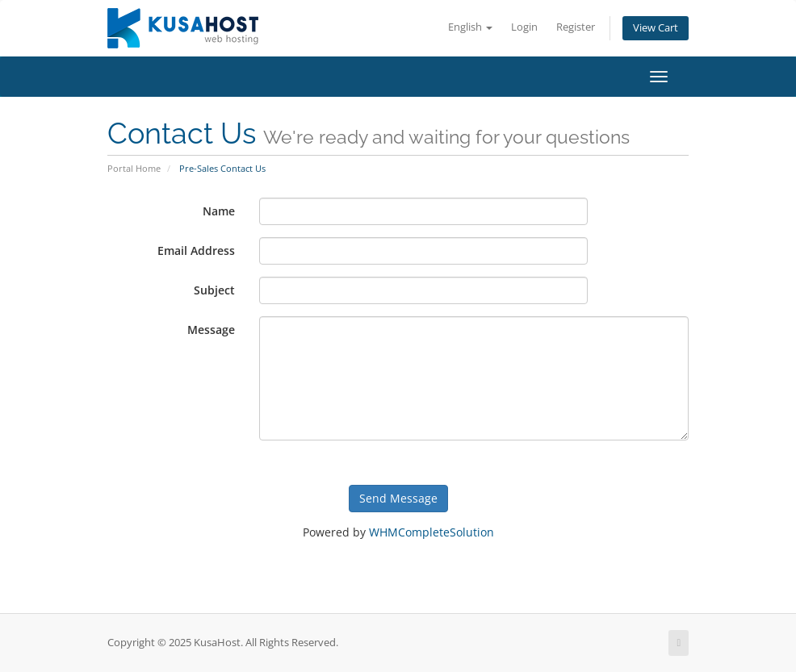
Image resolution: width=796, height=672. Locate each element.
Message (211, 330)
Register (576, 27)
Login (524, 27)
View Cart (656, 28)
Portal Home (134, 168)
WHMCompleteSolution (432, 532)
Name (219, 211)
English (470, 27)
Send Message (398, 498)
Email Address (196, 250)
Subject (214, 290)
